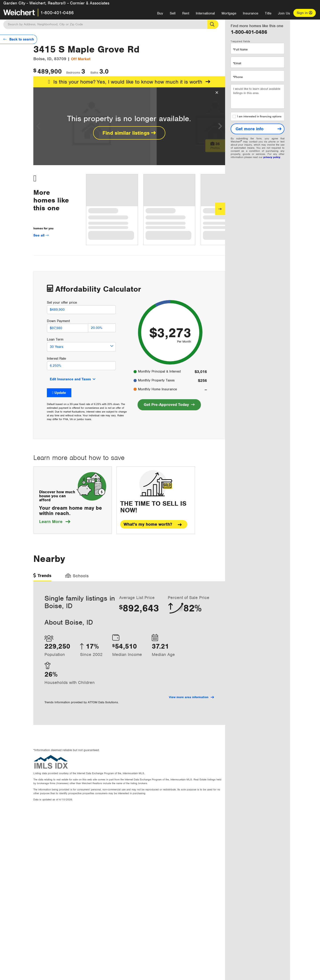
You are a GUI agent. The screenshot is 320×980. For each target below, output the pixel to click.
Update (60, 393)
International (205, 13)
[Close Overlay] (217, 93)
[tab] (42, 577)
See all (41, 235)
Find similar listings (129, 133)
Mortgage (229, 13)
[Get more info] (258, 129)
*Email (237, 63)
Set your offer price (62, 303)
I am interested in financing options (257, 116)
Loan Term (55, 339)
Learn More (55, 522)
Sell (173, 13)
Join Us (284, 13)
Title (268, 13)
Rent (186, 13)
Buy (160, 13)
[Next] (220, 209)
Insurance (251, 13)
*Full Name (240, 49)
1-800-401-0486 (57, 13)
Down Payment (58, 321)
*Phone (238, 77)
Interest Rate (56, 359)
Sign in (305, 13)
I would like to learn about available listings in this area (258, 96)
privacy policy (272, 157)
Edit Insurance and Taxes (70, 379)
